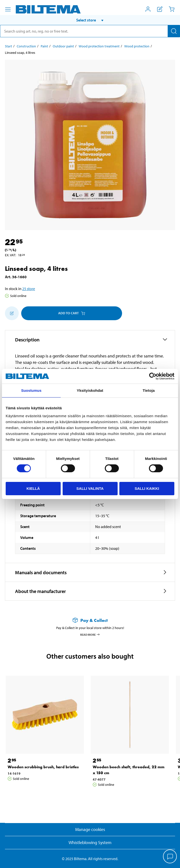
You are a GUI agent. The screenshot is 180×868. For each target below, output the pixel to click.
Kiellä (33, 488)
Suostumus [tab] (31, 390)
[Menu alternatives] (8, 9)
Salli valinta (90, 488)
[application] (170, 857)
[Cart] (172, 9)
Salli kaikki (147, 488)
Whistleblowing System (90, 842)
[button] (90, 20)
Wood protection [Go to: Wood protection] (137, 46)
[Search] (174, 31)
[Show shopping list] (160, 9)
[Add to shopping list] (12, 313)
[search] (90, 31)
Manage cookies (90, 829)
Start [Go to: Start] (9, 46)
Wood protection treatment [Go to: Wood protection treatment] (99, 46)
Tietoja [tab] (149, 390)
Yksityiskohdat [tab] (90, 390)
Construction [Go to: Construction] (26, 46)
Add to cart (72, 313)
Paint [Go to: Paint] (44, 46)
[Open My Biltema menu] (148, 9)
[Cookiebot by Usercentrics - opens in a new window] (153, 376)
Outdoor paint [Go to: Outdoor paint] (63, 46)
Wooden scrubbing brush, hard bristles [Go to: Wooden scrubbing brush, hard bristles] (43, 767)
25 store (29, 289)
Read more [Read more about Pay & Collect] (90, 634)
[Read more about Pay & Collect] (90, 620)
